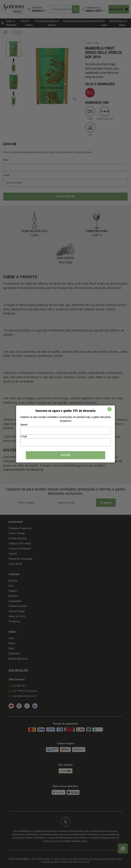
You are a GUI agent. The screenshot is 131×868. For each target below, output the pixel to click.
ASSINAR (66, 455)
